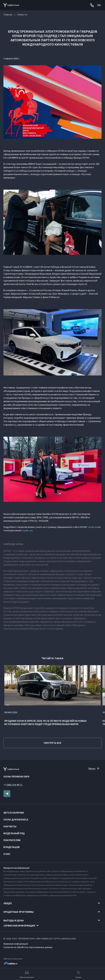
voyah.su (92, 527)
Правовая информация (16, 944)
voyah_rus (27, 530)
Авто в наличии (14, 813)
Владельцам (12, 847)
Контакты (10, 826)
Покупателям (12, 840)
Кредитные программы (19, 912)
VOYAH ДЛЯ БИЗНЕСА (16, 820)
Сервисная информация (19, 926)
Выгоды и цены (14, 920)
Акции (78, 974)
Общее (8, 903)
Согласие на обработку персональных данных (28, 947)
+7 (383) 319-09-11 (13, 785)
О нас (7, 854)
